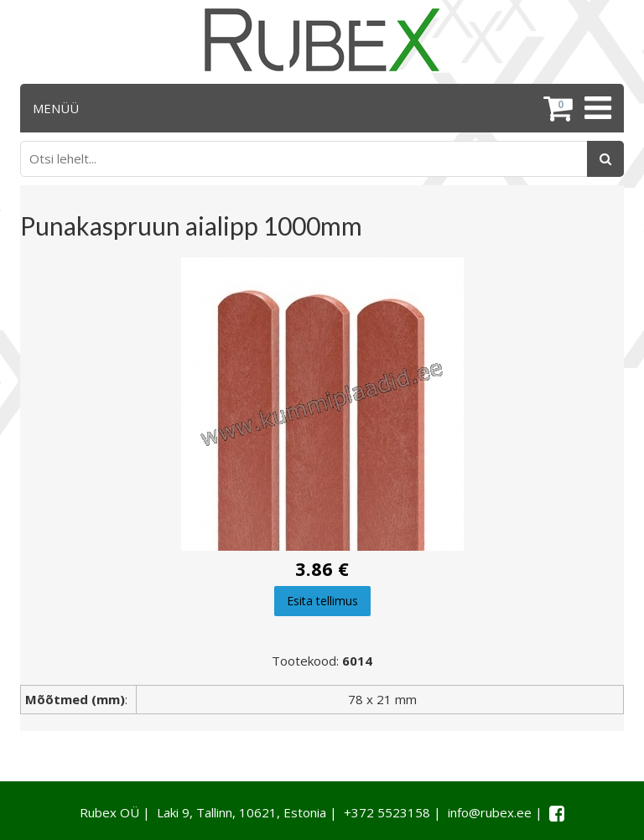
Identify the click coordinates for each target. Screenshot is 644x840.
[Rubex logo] (322, 40)
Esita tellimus (322, 601)
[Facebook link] (557, 813)
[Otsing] (605, 159)
